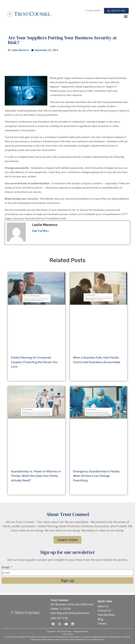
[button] (126, 17)
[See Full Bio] (49, 231)
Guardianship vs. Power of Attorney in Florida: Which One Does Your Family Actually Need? (36, 476)
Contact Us (105, 611)
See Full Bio (40, 231)
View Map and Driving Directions (70, 613)
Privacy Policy (68, 634)
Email (6, 567)
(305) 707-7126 (59, 618)
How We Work (106, 615)
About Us (103, 606)
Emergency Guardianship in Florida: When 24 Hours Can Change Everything (97, 476)
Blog (100, 619)
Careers (102, 623)
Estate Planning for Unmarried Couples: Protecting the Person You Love (34, 362)
